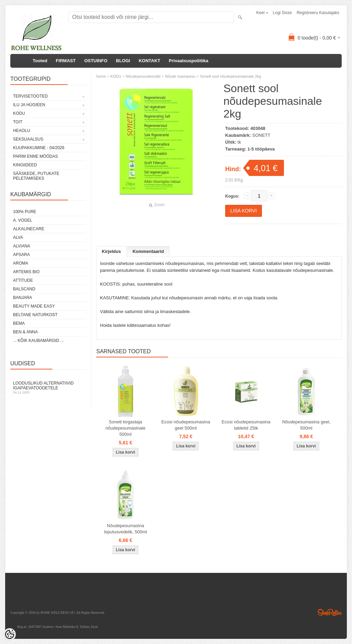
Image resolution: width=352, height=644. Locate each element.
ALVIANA (22, 246)
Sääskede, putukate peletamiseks (36, 176)
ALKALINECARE (29, 229)
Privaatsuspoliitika (189, 61)
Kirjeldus (111, 251)
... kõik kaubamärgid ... (38, 341)
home (101, 76)
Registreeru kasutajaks (318, 13)
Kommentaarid (148, 251)
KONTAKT (149, 61)
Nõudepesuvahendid (143, 76)
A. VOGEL (23, 220)
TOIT (18, 122)
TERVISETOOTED (30, 96)
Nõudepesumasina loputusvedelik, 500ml (125, 529)
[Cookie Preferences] (10, 634)
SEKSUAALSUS (28, 139)
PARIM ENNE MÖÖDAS (35, 156)
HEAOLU (21, 131)
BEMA (19, 323)
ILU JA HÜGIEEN (29, 105)
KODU (19, 113)
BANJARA (23, 298)
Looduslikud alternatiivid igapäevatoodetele (48, 387)
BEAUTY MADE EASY (34, 306)
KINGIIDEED (25, 165)
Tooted (40, 61)
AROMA (21, 263)
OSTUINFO (96, 61)
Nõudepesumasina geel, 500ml (306, 425)
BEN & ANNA (25, 332)
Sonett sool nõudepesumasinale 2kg (230, 76)
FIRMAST (66, 61)
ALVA (18, 237)
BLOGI (123, 61)
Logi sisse (282, 13)
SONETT (261, 135)
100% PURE (25, 212)
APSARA (21, 255)
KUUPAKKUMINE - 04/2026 (39, 148)
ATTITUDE (23, 280)
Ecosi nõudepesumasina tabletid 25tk (246, 425)
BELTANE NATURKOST (35, 315)
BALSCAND (24, 289)
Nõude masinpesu (180, 76)
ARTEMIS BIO (26, 272)
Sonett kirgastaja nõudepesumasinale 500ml (125, 428)
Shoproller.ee (330, 612)
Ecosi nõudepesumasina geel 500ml (186, 425)
